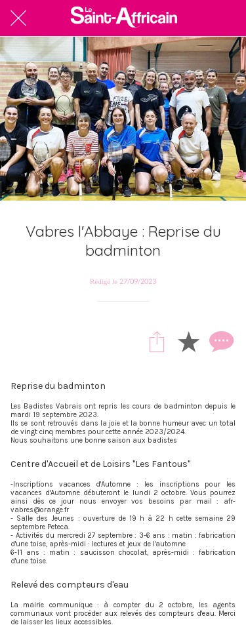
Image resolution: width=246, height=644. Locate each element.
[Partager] (157, 341)
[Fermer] (18, 18)
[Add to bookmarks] (188, 341)
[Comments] (220, 341)
